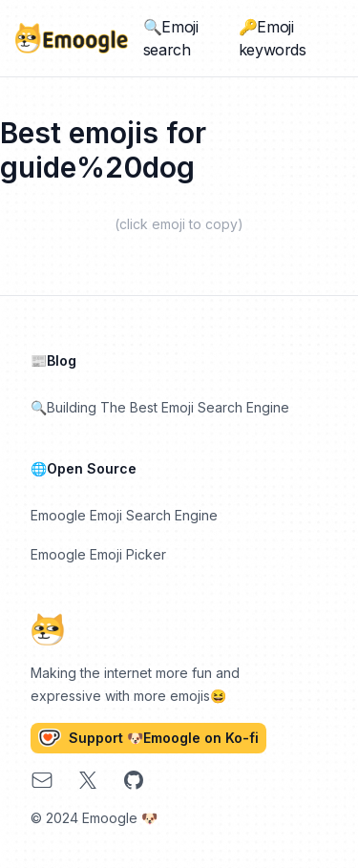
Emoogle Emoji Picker (98, 554)
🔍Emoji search (171, 38)
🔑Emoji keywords (273, 38)
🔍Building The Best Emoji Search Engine (160, 407)
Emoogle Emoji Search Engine (124, 515)
